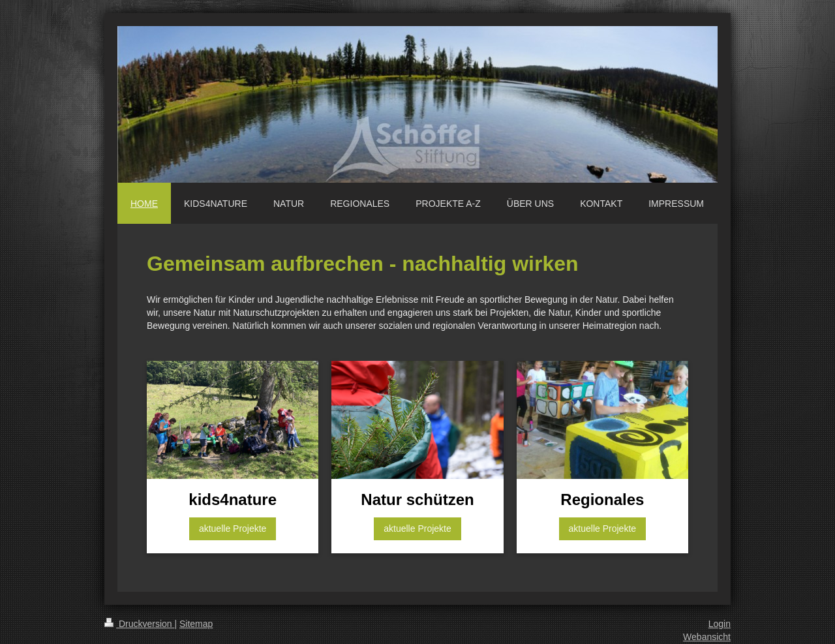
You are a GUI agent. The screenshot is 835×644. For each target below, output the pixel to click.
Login (720, 624)
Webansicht (707, 637)
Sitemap (196, 624)
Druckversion (139, 624)
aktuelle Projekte (233, 529)
